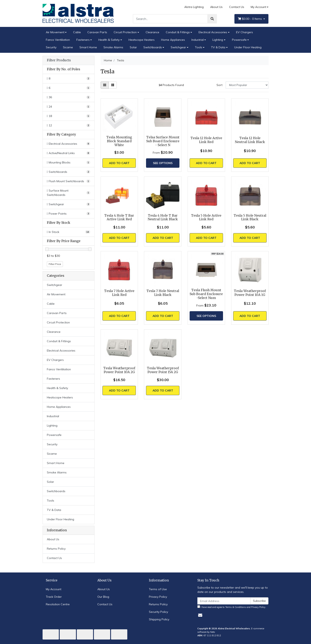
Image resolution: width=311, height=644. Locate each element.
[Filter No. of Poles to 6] (69, 88)
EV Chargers (245, 32)
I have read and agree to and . (232, 607)
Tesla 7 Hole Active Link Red (119, 293)
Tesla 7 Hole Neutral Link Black (163, 293)
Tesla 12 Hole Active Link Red (206, 140)
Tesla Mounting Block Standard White (119, 141)
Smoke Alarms (113, 47)
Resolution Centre (58, 604)
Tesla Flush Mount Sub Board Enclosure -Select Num (206, 294)
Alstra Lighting (194, 7)
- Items (250, 19)
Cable (77, 32)
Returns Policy (56, 549)
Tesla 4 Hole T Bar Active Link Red (119, 217)
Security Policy (158, 612)
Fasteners (83, 40)
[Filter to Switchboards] (69, 172)
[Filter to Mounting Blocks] (69, 163)
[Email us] (200, 615)
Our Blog (103, 597)
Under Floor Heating (248, 47)
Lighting (218, 40)
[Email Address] (224, 601)
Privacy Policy (158, 597)
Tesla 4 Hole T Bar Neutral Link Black (163, 217)
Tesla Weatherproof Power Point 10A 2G (119, 370)
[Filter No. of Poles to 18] (69, 116)
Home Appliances (173, 40)
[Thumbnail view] (105, 85)
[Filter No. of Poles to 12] (69, 125)
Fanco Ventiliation (58, 40)
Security (51, 47)
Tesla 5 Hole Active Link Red (206, 217)
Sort (219, 85)
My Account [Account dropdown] (258, 7)
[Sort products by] (247, 85)
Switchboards (153, 47)
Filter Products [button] (59, 60)
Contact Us (237, 7)
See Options (163, 163)
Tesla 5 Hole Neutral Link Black (250, 217)
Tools (199, 47)
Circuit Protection (125, 32)
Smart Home (88, 47)
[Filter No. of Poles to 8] (69, 79)
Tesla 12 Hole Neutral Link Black (250, 140)
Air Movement (55, 32)
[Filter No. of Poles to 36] (69, 97)
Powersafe (239, 40)
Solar (133, 47)
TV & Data (218, 47)
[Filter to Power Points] (69, 214)
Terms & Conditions (236, 607)
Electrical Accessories (213, 32)
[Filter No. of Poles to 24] (69, 107)
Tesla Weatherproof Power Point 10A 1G (250, 293)
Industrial (198, 40)
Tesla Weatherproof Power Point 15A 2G (163, 370)
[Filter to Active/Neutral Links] (69, 153)
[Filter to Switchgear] (69, 204)
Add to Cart (119, 163)
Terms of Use (158, 589)
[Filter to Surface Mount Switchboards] (69, 193)
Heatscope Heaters (142, 40)
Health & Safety (109, 40)
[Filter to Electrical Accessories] (69, 144)
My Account (54, 589)
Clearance (152, 32)
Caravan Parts (97, 32)
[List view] (113, 85)
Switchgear (178, 47)
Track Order (54, 597)
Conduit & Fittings (178, 32)
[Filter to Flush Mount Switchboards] (69, 181)
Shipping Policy (159, 619)
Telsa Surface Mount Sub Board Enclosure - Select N (163, 141)
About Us (216, 7)
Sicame (68, 47)
